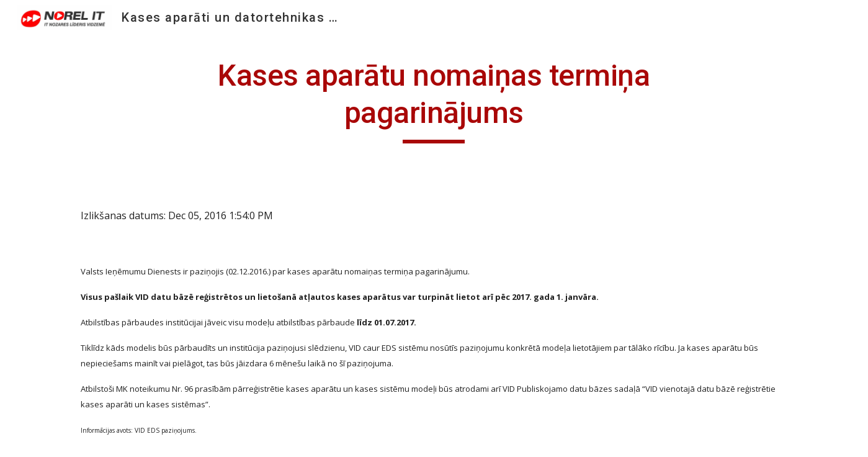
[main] (434, 100)
